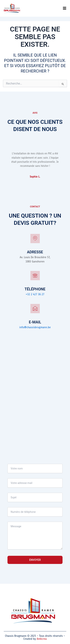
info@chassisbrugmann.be (35, 327)
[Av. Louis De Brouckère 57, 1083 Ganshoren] (35, 391)
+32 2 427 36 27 (35, 294)
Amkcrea (42, 639)
